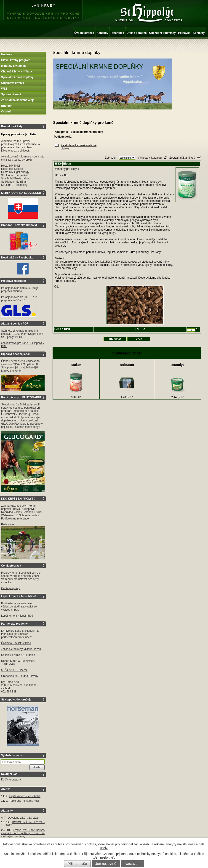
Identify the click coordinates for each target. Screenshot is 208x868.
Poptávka (184, 33)
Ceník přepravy (10, 588)
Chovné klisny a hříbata (17, 72)
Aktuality (103, 33)
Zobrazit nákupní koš (182, 158)
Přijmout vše (77, 864)
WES (4, 89)
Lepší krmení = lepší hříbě (17, 616)
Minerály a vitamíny (14, 66)
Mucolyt (178, 365)
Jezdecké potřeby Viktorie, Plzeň (21, 649)
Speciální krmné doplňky (17, 77)
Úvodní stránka (84, 33)
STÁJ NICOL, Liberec (14, 670)
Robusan (127, 365)
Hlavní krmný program (16, 60)
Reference (117, 33)
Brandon (7, 106)
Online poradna (136, 33)
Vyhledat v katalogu (150, 158)
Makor (76, 365)
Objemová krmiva (13, 83)
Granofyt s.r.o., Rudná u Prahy (20, 676)
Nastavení (132, 864)
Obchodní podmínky (162, 33)
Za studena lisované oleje (18, 100)
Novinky (7, 54)
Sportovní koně (11, 94)
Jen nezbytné (106, 864)
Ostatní (6, 112)
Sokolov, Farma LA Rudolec (18, 655)
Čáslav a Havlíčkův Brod (16, 643)
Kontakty (199, 33)
